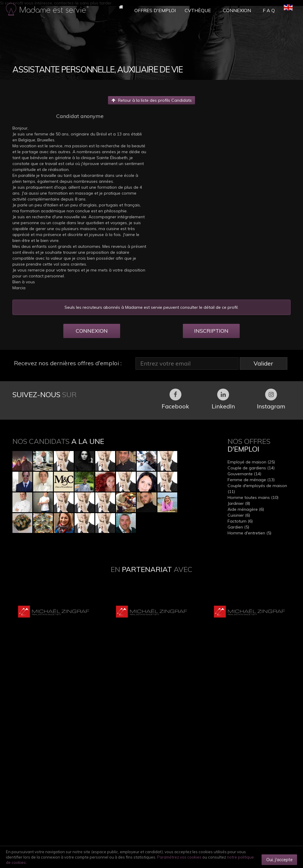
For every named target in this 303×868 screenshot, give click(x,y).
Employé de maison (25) (251, 462)
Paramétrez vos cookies (179, 857)
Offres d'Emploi (155, 10)
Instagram (271, 399)
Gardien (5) (238, 527)
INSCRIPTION (211, 331)
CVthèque (198, 10)
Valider (263, 363)
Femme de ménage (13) (251, 480)
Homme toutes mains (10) (253, 497)
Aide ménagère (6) (246, 509)
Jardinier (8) (239, 503)
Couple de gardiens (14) (251, 468)
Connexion (237, 10)
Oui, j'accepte (279, 860)
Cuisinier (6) (239, 515)
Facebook (175, 399)
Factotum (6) (240, 521)
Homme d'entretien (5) (249, 533)
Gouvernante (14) (244, 474)
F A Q (269, 10)
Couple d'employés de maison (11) (257, 489)
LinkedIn (223, 399)
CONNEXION (92, 331)
